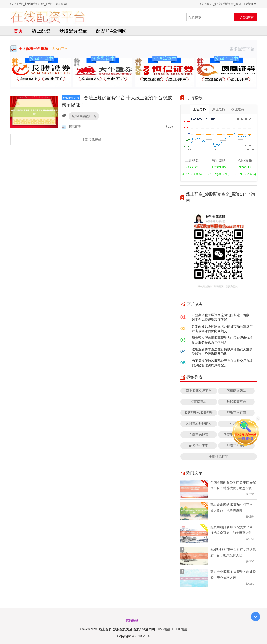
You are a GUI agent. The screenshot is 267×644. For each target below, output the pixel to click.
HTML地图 (180, 629)
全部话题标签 (219, 456)
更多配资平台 (243, 49)
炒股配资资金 (73, 31)
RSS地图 (164, 629)
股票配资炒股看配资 (199, 413)
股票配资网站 (236, 391)
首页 (18, 31)
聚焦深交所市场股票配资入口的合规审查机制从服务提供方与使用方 (222, 340)
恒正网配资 (199, 402)
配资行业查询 (199, 446)
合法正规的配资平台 (84, 116)
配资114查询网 (111, 31)
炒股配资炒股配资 (199, 424)
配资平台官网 (236, 413)
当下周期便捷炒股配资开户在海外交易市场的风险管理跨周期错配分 (222, 363)
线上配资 (41, 31)
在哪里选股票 (199, 435)
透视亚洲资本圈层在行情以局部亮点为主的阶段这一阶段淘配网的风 (222, 351)
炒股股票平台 (236, 402)
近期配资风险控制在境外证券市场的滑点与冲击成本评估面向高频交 (222, 329)
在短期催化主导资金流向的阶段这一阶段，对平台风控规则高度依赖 (222, 317)
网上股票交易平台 (199, 391)
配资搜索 (246, 17)
